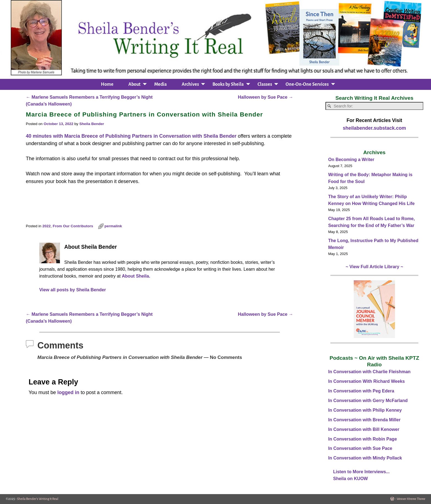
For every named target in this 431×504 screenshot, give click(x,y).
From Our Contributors (73, 226)
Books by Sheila (228, 84)
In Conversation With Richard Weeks (367, 381)
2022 (46, 226)
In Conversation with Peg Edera (361, 391)
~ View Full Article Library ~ (375, 267)
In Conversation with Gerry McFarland (368, 401)
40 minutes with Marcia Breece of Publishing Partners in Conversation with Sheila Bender (131, 136)
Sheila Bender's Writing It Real (38, 499)
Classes (265, 84)
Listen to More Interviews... (361, 472)
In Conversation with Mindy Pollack (365, 458)
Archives (190, 84)
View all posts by (73, 290)
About (134, 84)
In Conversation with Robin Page (363, 439)
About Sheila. (136, 276)
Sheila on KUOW (350, 479)
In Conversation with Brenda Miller (364, 420)
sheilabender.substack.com (374, 128)
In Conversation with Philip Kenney (365, 410)
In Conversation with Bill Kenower (364, 429)
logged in (68, 392)
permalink (113, 226)
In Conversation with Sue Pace (360, 448)
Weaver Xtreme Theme (411, 499)
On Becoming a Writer (351, 160)
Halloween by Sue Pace (266, 97)
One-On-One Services (307, 84)
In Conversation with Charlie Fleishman (369, 372)
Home (107, 84)
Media (161, 84)
